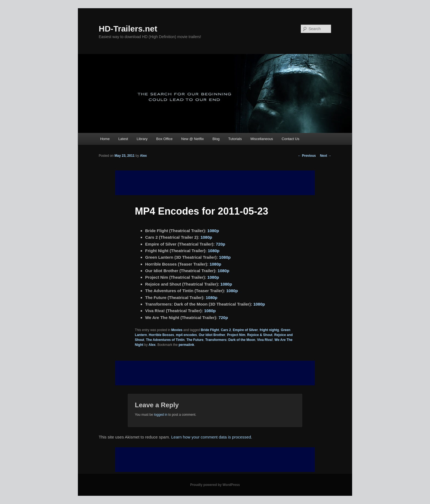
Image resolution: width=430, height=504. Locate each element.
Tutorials (235, 139)
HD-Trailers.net (128, 29)
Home (105, 139)
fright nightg (269, 330)
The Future (195, 340)
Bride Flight (210, 330)
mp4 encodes (186, 335)
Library (142, 139)
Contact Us (290, 139)
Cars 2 (226, 330)
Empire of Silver (245, 330)
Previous (307, 156)
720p (220, 244)
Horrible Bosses (162, 335)
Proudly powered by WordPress (215, 485)
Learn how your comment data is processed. (212, 437)
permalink (186, 345)
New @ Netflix (193, 139)
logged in (161, 415)
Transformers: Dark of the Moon (230, 340)
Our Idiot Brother (212, 335)
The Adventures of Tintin (166, 340)
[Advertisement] (215, 373)
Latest (123, 139)
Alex (143, 156)
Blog (216, 139)
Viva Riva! (265, 340)
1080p (213, 231)
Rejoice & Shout (260, 335)
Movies (177, 330)
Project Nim (236, 335)
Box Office (165, 139)
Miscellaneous (262, 139)
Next (326, 156)
